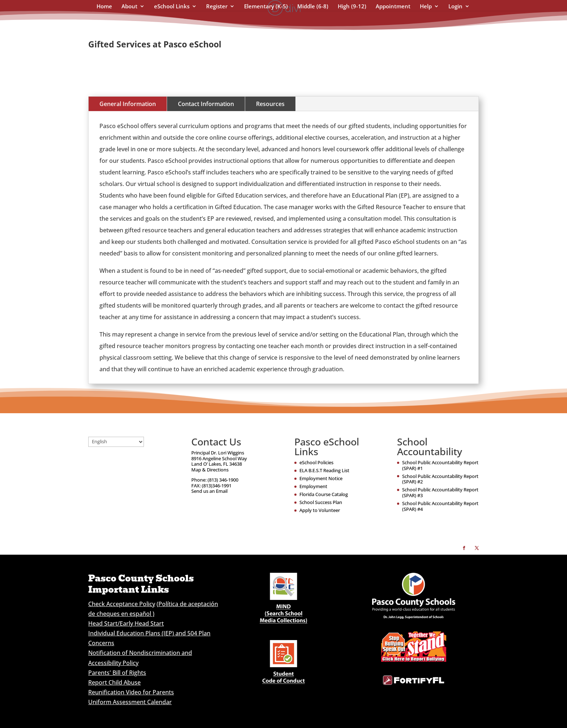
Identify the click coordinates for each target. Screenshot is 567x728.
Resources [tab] (270, 104)
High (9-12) (352, 7)
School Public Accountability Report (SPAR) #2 (440, 479)
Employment (313, 486)
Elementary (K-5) (266, 7)
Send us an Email (209, 491)
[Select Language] (116, 442)
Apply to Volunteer (320, 510)
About (129, 7)
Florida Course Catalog (324, 494)
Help (426, 7)
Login (455, 7)
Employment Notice (321, 478)
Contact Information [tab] (206, 104)
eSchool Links (172, 7)
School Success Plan (321, 502)
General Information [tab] (128, 104)
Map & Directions (210, 470)
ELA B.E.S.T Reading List (324, 470)
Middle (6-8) (313, 7)
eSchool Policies (316, 462)
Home (104, 7)
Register (217, 7)
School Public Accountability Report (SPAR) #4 (440, 506)
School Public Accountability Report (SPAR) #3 (440, 492)
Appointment (393, 7)
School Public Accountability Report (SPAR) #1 (440, 465)
